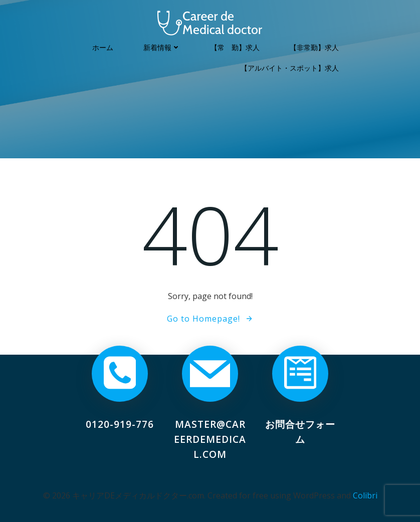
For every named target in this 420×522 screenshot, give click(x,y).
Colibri (365, 495)
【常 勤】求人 (235, 47)
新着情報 (162, 47)
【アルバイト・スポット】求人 (290, 68)
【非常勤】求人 (314, 47)
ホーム (103, 47)
